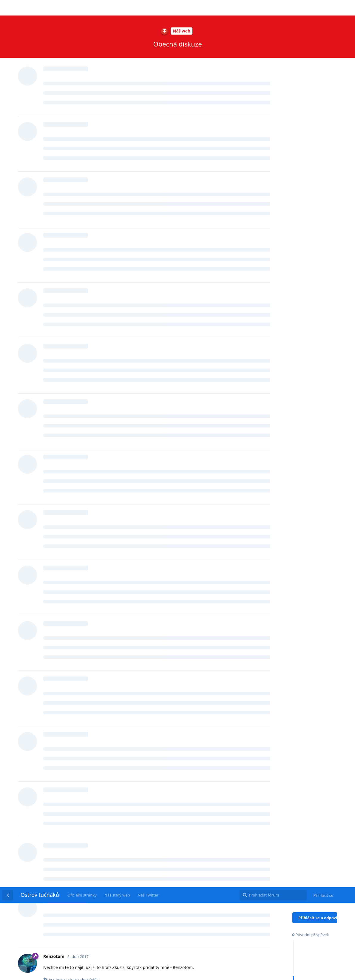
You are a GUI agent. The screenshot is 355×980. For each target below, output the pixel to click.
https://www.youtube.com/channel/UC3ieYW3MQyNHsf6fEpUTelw (142, 789)
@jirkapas (55, 441)
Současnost (304, 148)
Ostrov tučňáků (40, 7)
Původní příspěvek (310, 47)
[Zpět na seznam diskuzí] (8, 8)
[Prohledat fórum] (273, 8)
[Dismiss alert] (131, 968)
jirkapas (58, 209)
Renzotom (61, 123)
